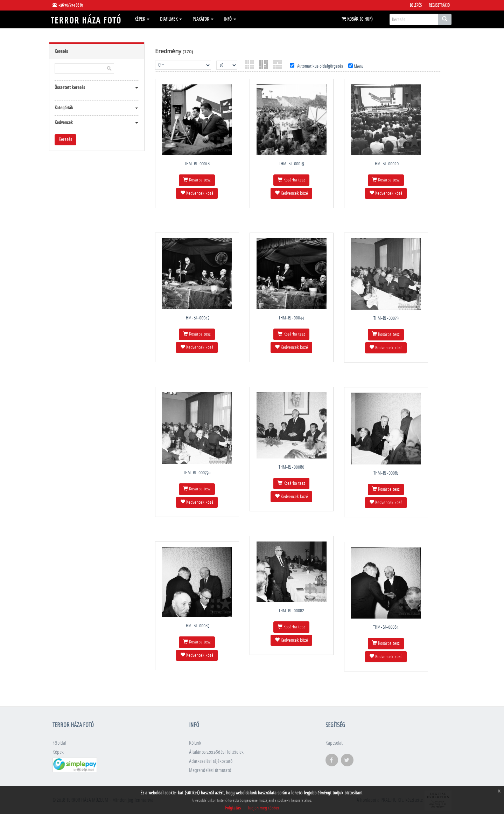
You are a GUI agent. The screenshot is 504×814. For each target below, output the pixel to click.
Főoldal (59, 743)
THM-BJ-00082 (291, 611)
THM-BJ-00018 (197, 164)
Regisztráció (439, 5)
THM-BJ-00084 (386, 627)
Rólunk (195, 743)
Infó (230, 19)
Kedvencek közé (197, 193)
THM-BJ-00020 (386, 164)
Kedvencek (64, 123)
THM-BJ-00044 (291, 318)
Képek (142, 19)
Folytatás (233, 808)
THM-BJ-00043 (197, 318)
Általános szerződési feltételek (216, 752)
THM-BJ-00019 (292, 164)
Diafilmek (171, 19)
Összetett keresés (70, 88)
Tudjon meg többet (264, 808)
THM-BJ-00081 (386, 473)
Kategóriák (64, 108)
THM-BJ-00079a (197, 473)
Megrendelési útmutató (210, 770)
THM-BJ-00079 (386, 318)
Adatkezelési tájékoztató (211, 761)
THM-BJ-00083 (197, 626)
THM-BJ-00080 (291, 467)
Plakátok (203, 19)
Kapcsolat (334, 743)
